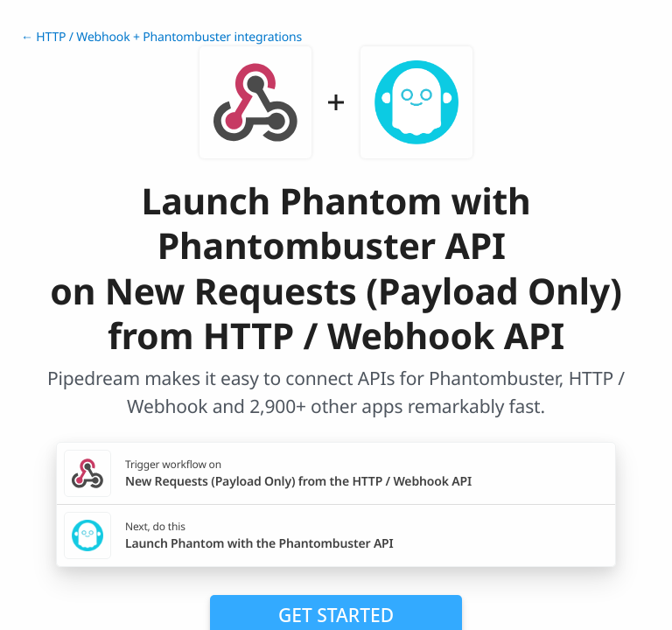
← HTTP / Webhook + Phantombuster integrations (161, 37)
